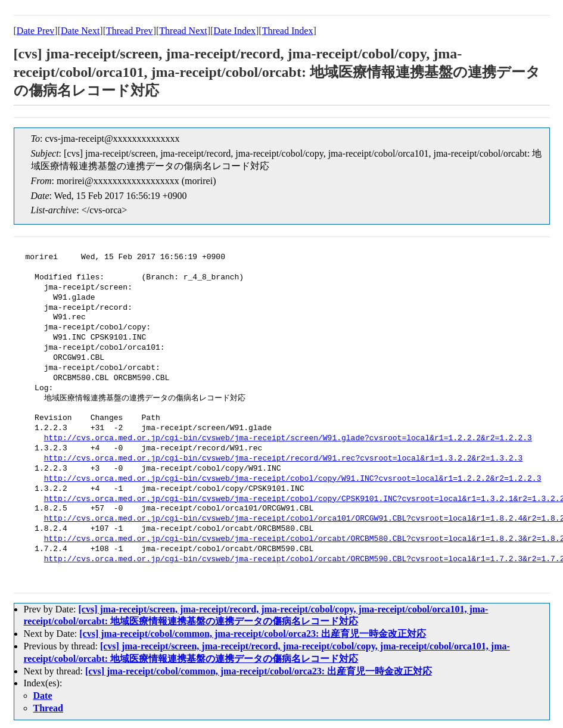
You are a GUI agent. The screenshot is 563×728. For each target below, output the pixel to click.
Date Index (234, 31)
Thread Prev (130, 31)
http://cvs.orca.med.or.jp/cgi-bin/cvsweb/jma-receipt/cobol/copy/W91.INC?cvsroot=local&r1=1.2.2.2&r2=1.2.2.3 (293, 479)
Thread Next (183, 31)
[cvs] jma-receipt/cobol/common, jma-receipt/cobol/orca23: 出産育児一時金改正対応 (253, 634)
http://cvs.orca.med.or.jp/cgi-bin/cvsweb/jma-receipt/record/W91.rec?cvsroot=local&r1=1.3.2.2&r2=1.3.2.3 (283, 459)
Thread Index (288, 31)
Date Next (80, 31)
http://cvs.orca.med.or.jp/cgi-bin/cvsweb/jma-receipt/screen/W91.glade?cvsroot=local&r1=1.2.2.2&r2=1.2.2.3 (288, 438)
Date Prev (36, 31)
